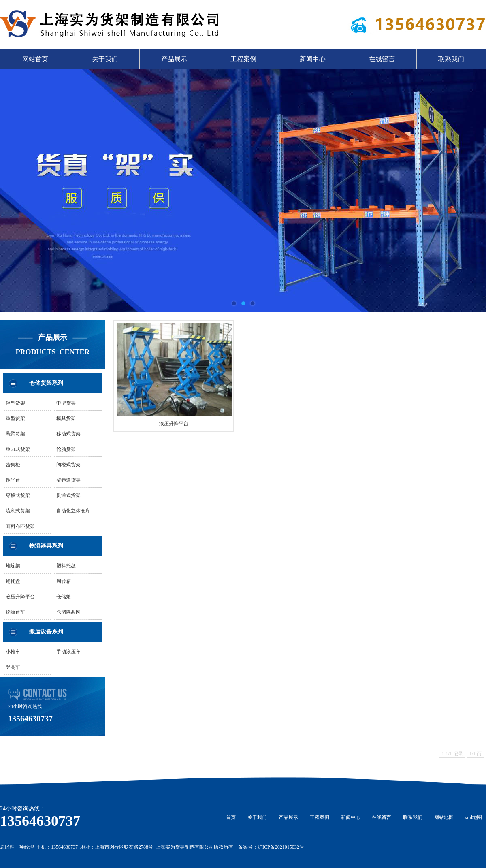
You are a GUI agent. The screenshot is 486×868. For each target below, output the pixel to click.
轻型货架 (15, 403)
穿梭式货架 (18, 495)
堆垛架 (13, 566)
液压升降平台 (20, 597)
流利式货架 (18, 511)
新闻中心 (313, 59)
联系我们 (451, 59)
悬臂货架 (15, 434)
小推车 (13, 652)
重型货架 (15, 418)
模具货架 (66, 418)
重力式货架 (18, 449)
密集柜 (13, 465)
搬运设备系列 (46, 632)
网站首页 (35, 59)
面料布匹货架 (20, 526)
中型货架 (66, 403)
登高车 (13, 667)
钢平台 (13, 480)
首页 (231, 817)
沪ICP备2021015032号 (281, 847)
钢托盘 (13, 581)
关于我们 (105, 59)
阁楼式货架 (68, 465)
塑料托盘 (66, 566)
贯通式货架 (68, 495)
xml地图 (473, 817)
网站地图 (444, 817)
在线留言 (382, 59)
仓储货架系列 (46, 383)
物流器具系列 (46, 546)
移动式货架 (68, 434)
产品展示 (174, 59)
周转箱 (64, 581)
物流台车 (15, 612)
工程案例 (243, 59)
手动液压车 (68, 652)
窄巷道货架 (68, 480)
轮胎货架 (66, 449)
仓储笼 (64, 597)
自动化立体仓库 (73, 511)
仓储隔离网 (68, 612)
